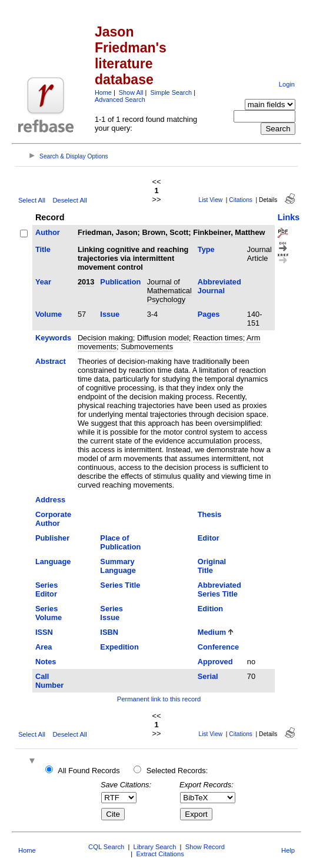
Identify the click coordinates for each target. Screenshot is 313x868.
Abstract (51, 361)
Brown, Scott (165, 232)
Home (103, 92)
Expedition (119, 647)
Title (43, 249)
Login (287, 84)
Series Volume (49, 613)
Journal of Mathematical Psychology (169, 291)
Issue (110, 314)
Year (43, 282)
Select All (32, 200)
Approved (215, 662)
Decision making (105, 338)
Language (53, 561)
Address (50, 500)
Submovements (147, 347)
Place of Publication (120, 542)
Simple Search (171, 92)
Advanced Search (120, 100)
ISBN (109, 632)
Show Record (205, 847)
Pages (209, 314)
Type (206, 249)
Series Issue (111, 613)
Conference (218, 647)
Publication (120, 282)
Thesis (210, 514)
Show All (131, 92)
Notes (46, 662)
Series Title (120, 585)
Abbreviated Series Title (219, 589)
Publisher (52, 538)
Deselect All (69, 200)
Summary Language (118, 566)
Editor (209, 538)
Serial (208, 676)
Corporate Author (53, 519)
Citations (241, 200)
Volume (49, 314)
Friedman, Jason (108, 232)
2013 (86, 282)
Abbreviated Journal (219, 286)
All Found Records (89, 771)
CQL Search (106, 847)
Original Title (212, 566)
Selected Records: (177, 771)
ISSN (44, 632)
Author (48, 232)
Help (288, 850)
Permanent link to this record (159, 699)
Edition (210, 609)
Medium (212, 632)
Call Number (49, 681)
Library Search (155, 847)
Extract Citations (160, 854)
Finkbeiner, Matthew (229, 232)
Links (289, 217)
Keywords (53, 338)
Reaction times (218, 338)
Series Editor (46, 589)
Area (44, 647)
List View (211, 200)
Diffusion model (163, 338)
